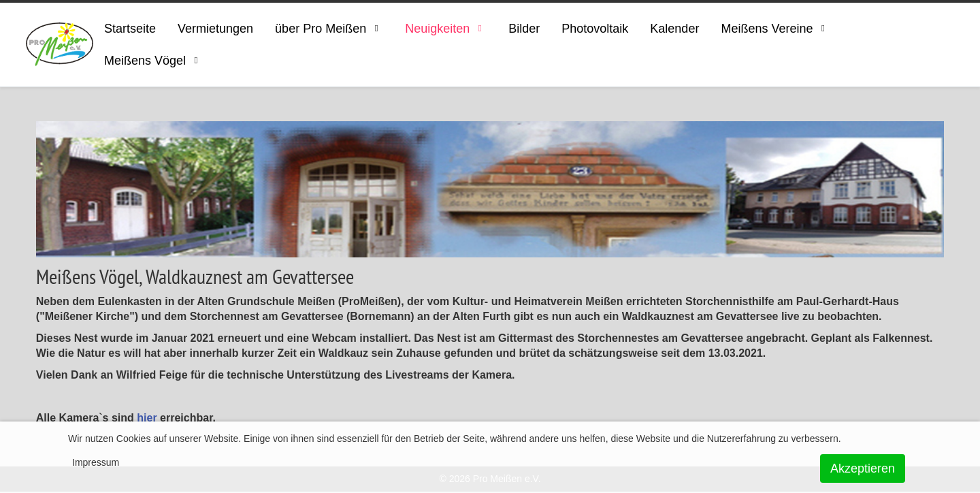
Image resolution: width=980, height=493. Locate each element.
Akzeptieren (863, 468)
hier (147, 418)
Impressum (96, 462)
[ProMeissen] (60, 45)
